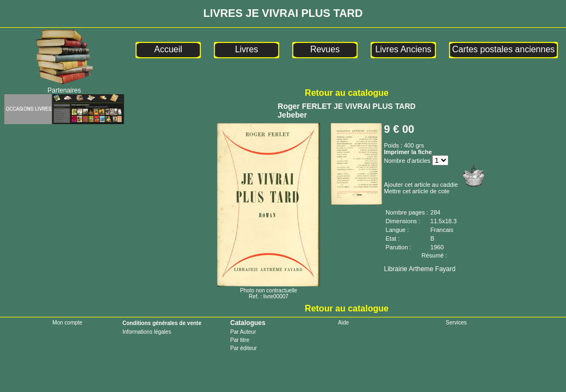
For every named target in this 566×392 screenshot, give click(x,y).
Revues (325, 49)
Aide (343, 323)
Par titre (240, 340)
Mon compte (67, 323)
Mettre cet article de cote (417, 191)
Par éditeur (244, 348)
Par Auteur (243, 332)
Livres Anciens (403, 49)
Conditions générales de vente (162, 323)
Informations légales (147, 332)
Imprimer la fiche (408, 152)
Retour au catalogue (347, 93)
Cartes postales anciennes (504, 49)
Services (456, 323)
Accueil (168, 49)
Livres (247, 49)
